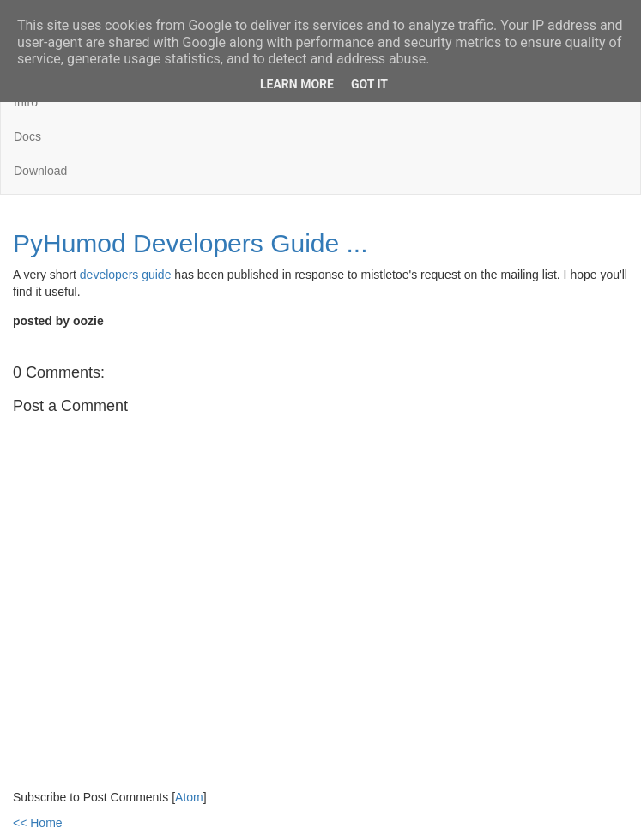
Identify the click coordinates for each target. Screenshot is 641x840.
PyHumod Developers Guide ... (190, 243)
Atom (189, 797)
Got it (369, 84)
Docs (27, 136)
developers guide (126, 275)
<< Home (38, 823)
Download (40, 171)
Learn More (297, 84)
